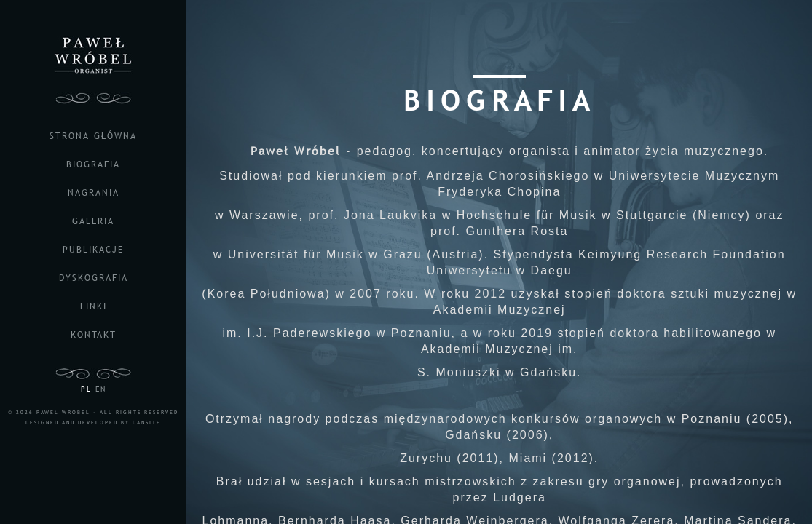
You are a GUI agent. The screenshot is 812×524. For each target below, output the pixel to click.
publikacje (93, 250)
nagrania (94, 193)
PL (86, 389)
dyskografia (94, 278)
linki (94, 306)
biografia (93, 164)
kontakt (94, 335)
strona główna (93, 136)
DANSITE (147, 422)
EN (101, 389)
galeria (93, 221)
